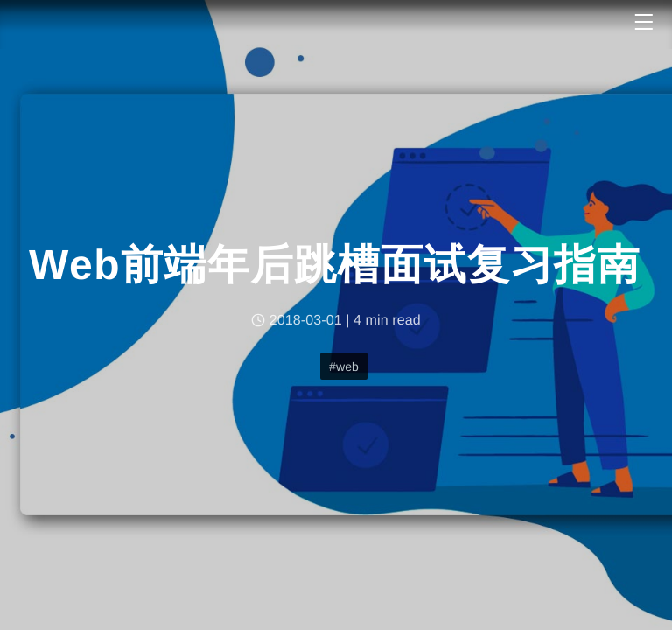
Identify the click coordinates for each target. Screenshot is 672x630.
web (347, 367)
